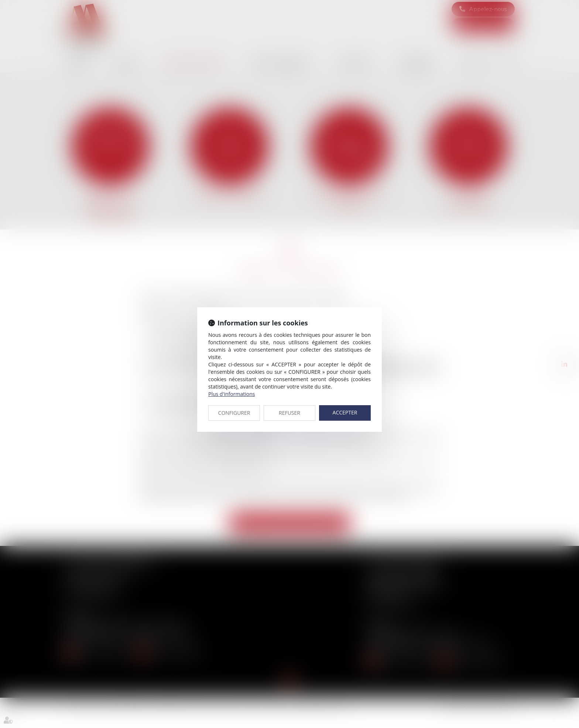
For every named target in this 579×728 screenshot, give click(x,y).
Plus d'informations (232, 394)
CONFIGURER (234, 413)
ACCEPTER (345, 412)
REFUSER (289, 413)
